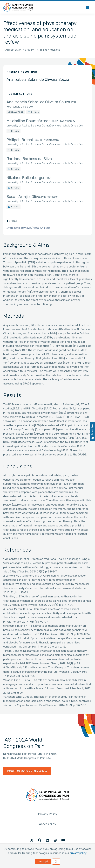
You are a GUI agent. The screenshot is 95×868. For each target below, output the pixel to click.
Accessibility (48, 824)
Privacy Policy (48, 814)
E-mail (35, 112)
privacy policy (78, 853)
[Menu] (88, 7)
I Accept (43, 862)
